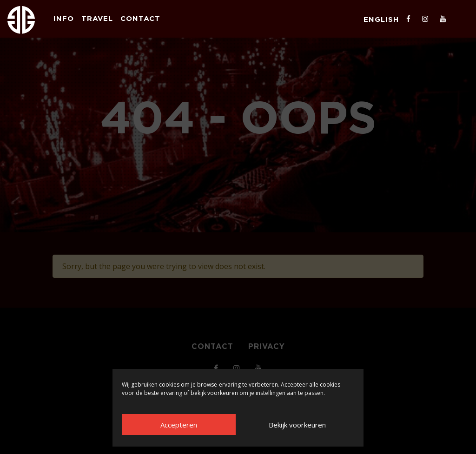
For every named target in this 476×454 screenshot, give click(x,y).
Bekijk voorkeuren (297, 425)
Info (64, 18)
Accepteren (179, 425)
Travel (97, 18)
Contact (140, 18)
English (381, 19)
